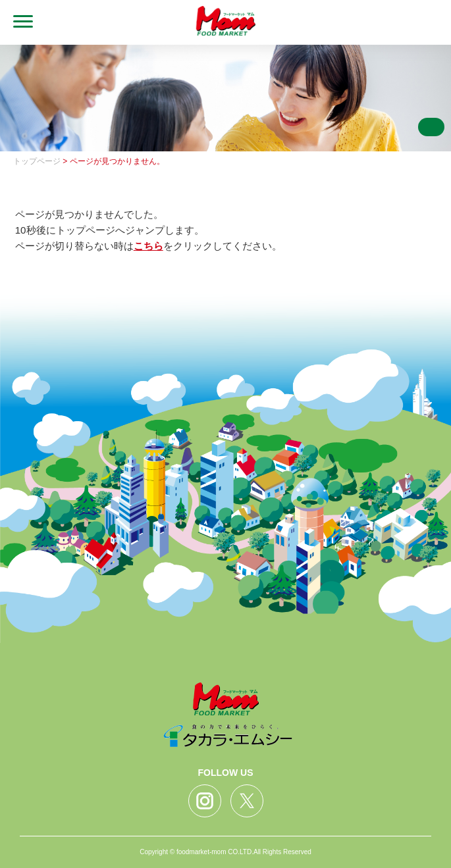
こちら (148, 246)
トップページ (37, 161)
